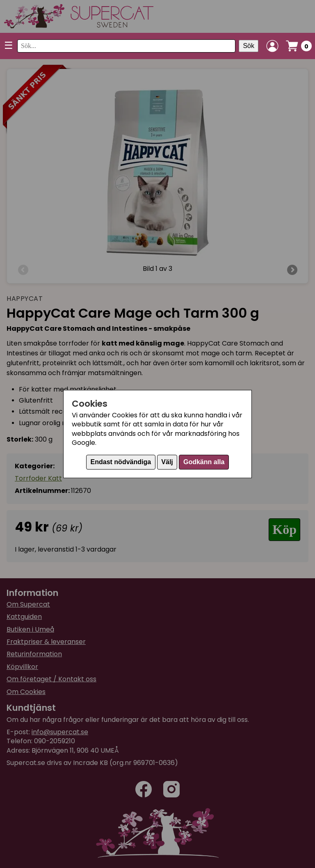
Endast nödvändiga (121, 462)
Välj (167, 462)
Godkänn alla (204, 462)
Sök (249, 46)
